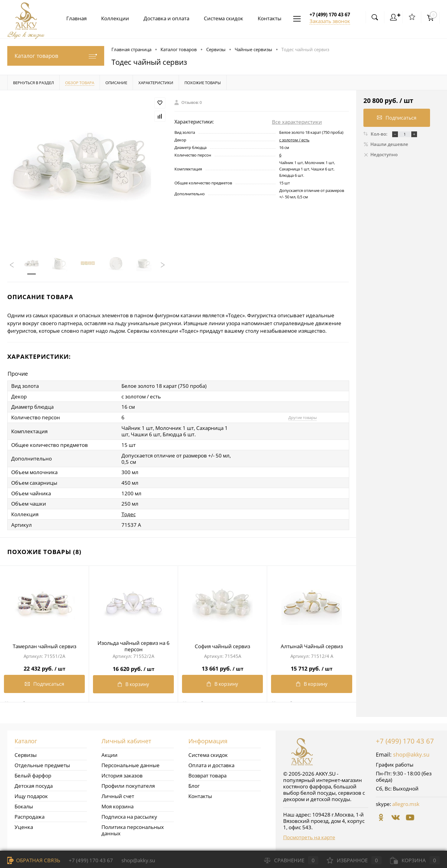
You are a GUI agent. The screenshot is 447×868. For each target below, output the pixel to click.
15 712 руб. (312, 665)
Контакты (268, 18)
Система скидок (221, 18)
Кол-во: (380, 134)
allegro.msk (406, 802)
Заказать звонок (330, 21)
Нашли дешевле (386, 144)
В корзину (133, 682)
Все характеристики (297, 122)
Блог (194, 784)
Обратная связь (34, 860)
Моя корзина (118, 805)
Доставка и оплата (163, 18)
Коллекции (110, 18)
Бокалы (24, 805)
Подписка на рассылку (129, 815)
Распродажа (30, 815)
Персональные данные (131, 763)
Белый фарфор (33, 774)
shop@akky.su (411, 753)
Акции (109, 753)
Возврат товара (207, 774)
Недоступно (381, 154)
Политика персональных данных (133, 828)
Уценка (24, 825)
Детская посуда (34, 784)
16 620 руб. (133, 665)
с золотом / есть (294, 140)
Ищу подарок (31, 794)
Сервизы (26, 753)
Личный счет (118, 794)
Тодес (129, 513)
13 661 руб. (222, 665)
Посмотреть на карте (309, 835)
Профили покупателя (128, 784)
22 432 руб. (44, 665)
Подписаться (45, 682)
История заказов (122, 774)
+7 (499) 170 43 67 (405, 739)
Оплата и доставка (211, 763)
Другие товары (300, 417)
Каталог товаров (56, 56)
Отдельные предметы (42, 763)
